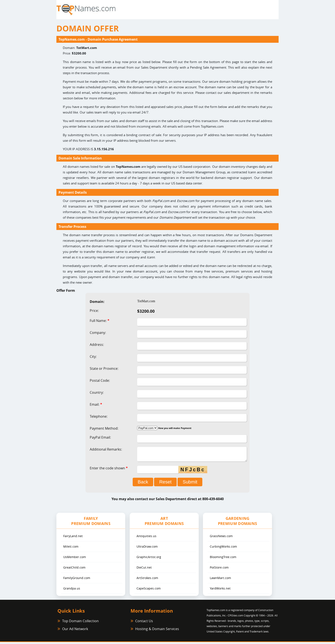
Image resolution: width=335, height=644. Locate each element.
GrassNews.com (221, 538)
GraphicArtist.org (149, 559)
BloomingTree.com (223, 559)
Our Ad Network (75, 631)
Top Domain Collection (80, 623)
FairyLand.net (73, 538)
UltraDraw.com (147, 548)
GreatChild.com (74, 569)
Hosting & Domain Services (157, 631)
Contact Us (144, 623)
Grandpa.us (72, 590)
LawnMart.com (220, 580)
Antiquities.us (146, 538)
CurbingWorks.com (223, 548)
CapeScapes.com (149, 590)
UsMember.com (75, 559)
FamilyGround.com (77, 580)
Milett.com (71, 548)
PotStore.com (219, 569)
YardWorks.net (220, 590)
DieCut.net (144, 569)
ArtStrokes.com (147, 580)
